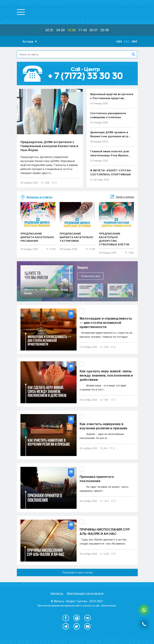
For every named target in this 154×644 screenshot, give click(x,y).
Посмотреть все (91, 276)
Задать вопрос (125, 197)
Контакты (57, 593)
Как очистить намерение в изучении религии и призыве (103, 426)
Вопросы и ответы (39, 197)
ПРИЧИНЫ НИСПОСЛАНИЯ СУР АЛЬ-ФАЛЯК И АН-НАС (105, 531)
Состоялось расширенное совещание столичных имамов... (108, 115)
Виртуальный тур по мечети (85, 593)
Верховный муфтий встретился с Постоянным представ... (112, 96)
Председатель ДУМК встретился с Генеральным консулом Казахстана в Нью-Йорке (49, 146)
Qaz (134, 41)
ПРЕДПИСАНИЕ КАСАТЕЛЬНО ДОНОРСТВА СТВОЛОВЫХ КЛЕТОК (114, 239)
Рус (127, 41)
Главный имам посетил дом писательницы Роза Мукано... (110, 153)
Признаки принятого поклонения (97, 479)
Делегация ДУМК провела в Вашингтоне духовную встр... (110, 134)
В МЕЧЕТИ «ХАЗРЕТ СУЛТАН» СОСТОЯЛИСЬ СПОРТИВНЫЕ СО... (111, 173)
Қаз (119, 41)
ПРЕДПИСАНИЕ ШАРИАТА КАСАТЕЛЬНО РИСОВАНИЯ (37, 237)
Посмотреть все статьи (77, 572)
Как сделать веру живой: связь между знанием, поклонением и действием (106, 375)
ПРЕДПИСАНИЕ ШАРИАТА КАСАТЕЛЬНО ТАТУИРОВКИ (76, 237)
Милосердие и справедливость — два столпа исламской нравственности (106, 323)
